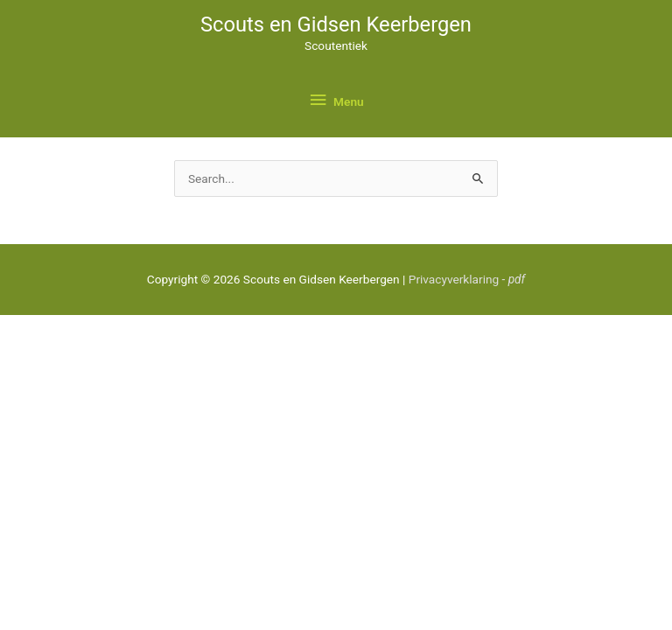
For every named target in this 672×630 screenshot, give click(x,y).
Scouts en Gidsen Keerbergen (336, 24)
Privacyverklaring (467, 279)
